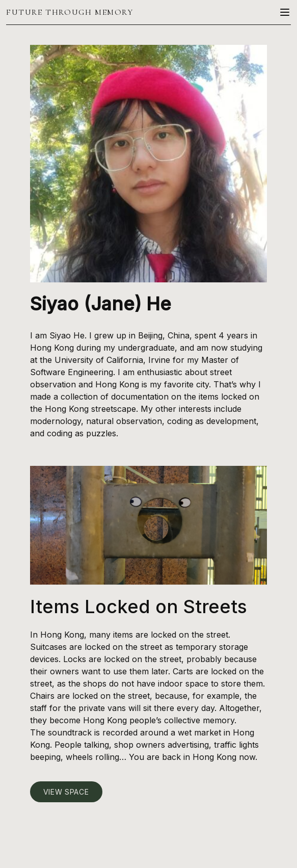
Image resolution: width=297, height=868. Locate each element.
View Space (66, 792)
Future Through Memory (70, 12)
